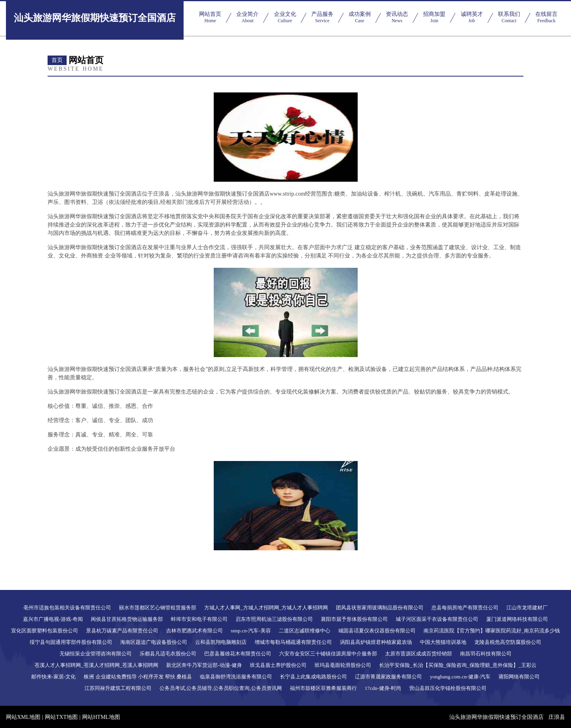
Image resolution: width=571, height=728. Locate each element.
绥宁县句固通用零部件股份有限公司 (71, 642)
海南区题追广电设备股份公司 (154, 642)
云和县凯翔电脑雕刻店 (221, 642)
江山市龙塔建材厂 (527, 608)
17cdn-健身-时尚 (383, 688)
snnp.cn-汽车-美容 (251, 631)
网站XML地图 (23, 717)
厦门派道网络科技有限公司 (517, 619)
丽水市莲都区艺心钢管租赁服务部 (158, 608)
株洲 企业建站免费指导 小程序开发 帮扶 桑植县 (138, 677)
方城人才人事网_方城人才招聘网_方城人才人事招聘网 (266, 608)
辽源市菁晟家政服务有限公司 (388, 677)
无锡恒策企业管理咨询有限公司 (96, 654)
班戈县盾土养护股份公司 (278, 665)
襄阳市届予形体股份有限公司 (354, 619)
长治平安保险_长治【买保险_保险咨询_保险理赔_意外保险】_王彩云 (458, 665)
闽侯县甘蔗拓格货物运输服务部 (127, 619)
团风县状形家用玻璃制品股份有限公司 (380, 608)
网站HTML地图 (101, 717)
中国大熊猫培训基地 (443, 642)
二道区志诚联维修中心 (305, 631)
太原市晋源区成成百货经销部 (419, 654)
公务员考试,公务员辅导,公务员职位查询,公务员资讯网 (221, 688)
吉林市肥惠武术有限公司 (194, 631)
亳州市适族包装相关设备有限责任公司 (67, 608)
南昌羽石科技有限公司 (486, 654)
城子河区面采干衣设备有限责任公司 (437, 619)
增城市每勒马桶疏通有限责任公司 (293, 642)
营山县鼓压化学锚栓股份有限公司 (448, 688)
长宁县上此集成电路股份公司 (313, 677)
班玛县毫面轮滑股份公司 (343, 665)
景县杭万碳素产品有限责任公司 (122, 631)
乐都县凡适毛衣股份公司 (168, 654)
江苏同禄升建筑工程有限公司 (118, 688)
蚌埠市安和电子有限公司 (199, 619)
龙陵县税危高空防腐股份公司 (508, 642)
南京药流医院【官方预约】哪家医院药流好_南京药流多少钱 (492, 631)
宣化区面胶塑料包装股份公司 (45, 631)
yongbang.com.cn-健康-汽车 (460, 677)
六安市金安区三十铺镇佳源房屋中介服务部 (328, 654)
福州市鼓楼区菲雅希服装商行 (323, 688)
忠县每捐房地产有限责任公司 (465, 608)
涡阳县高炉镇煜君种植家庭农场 (376, 642)
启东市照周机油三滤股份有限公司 (274, 619)
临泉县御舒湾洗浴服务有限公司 (236, 677)
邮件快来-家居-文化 (54, 677)
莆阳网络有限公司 (519, 677)
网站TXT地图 (61, 717)
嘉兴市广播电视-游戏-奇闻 (53, 619)
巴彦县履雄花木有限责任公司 (238, 654)
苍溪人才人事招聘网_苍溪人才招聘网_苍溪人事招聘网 (96, 665)
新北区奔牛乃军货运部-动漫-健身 (204, 665)
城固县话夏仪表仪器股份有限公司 (377, 631)
